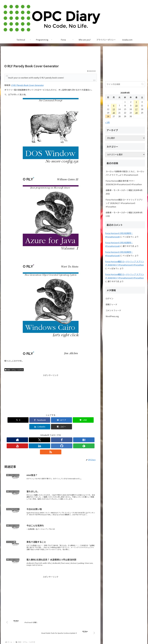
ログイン (110, 298)
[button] (89, 420)
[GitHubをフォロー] (62, 433)
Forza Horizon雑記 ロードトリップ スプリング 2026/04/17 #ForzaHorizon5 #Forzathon (124, 203)
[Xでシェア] (12, 420)
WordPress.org (112, 316)
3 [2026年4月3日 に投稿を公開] (136, 102)
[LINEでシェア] (58, 420)
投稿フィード (111, 304)
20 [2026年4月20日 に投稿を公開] (114, 113)
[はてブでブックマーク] (43, 420)
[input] (125, 84)
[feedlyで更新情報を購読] (67, 433)
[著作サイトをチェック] (28, 433)
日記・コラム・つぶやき (14, 370)
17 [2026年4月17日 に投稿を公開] (136, 109)
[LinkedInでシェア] (74, 420)
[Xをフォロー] (34, 433)
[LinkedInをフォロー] (56, 433)
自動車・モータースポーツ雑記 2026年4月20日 (124, 192)
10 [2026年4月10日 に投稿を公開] (136, 105)
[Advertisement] (51, 56)
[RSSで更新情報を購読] (73, 433)
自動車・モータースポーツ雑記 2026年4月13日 (124, 214)
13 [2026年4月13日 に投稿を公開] (114, 109)
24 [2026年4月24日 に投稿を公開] (136, 113)
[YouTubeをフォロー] (51, 433)
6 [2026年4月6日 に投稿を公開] (114, 105)
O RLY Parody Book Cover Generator (27, 85)
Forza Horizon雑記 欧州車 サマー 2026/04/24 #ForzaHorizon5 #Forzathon (124, 183)
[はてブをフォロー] (45, 433)
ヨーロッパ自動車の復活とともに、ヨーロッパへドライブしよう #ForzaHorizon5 (125, 173)
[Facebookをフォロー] (39, 433)
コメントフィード (113, 310)
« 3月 (107, 122)
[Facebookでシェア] (27, 420)
